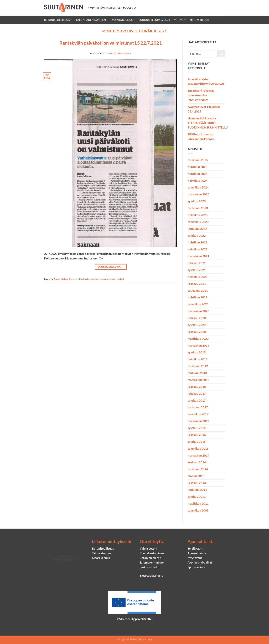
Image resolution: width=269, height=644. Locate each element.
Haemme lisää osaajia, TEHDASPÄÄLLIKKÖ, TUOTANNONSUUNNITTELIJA (208, 123)
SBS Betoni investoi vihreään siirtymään (201, 137)
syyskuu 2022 (197, 236)
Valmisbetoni (148, 548)
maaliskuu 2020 (198, 339)
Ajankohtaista (61, 279)
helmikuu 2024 (198, 181)
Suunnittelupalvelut (155, 20)
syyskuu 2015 (197, 442)
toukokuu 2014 (198, 469)
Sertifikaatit (196, 548)
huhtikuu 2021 (198, 297)
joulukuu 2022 (197, 229)
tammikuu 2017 (198, 414)
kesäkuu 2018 (197, 387)
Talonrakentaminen (92, 20)
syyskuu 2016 (197, 428)
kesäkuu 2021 (197, 284)
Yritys (180, 20)
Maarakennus (123, 20)
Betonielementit (151, 558)
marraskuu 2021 (198, 256)
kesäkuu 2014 (197, 462)
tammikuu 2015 (198, 449)
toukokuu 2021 (198, 291)
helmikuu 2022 (198, 249)
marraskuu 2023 (198, 194)
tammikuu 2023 (198, 222)
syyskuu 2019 (197, 352)
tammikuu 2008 (198, 510)
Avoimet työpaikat (200, 562)
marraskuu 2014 (198, 455)
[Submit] (221, 53)
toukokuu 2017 (198, 407)
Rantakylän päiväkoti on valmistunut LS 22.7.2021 (111, 43)
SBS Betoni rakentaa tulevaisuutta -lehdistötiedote (201, 95)
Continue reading (111, 267)
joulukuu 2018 (197, 373)
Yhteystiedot (199, 20)
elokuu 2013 (196, 476)
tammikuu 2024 (198, 187)
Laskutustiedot (150, 567)
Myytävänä (195, 558)
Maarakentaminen (152, 553)
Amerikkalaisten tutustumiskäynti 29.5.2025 (206, 81)
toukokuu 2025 (198, 160)
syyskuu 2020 (197, 325)
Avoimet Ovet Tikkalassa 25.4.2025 (204, 109)
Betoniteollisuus (58, 20)
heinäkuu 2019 (198, 359)
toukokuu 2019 (198, 366)
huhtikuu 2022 (198, 242)
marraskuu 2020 (198, 311)
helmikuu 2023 (198, 215)
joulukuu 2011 (197, 490)
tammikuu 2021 (198, 304)
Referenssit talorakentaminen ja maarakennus (92, 279)
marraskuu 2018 (198, 380)
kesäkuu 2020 (197, 332)
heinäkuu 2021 (198, 277)
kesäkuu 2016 (197, 435)
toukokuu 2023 (198, 208)
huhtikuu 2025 (198, 167)
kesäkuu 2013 (197, 483)
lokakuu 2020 (197, 318)
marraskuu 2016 (198, 421)
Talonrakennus (102, 553)
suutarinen (124, 53)
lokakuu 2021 (197, 263)
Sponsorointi (196, 567)
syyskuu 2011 (197, 497)
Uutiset (120, 279)
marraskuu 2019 (198, 346)
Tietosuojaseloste (151, 576)
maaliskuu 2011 (198, 504)
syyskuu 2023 (197, 201)
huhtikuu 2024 (198, 174)
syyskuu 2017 (197, 400)
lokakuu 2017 (197, 394)
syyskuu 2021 (197, 270)
